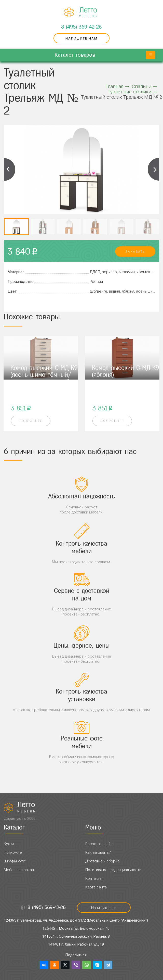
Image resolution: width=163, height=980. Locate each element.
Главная (117, 86)
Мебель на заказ (19, 870)
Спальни (144, 86)
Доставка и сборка (102, 861)
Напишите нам (81, 38)
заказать (135, 252)
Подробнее (31, 421)
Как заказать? (98, 852)
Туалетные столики (132, 92)
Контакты (94, 878)
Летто (88, 12)
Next (153, 169)
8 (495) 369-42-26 (81, 27)
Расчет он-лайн (99, 844)
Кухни (9, 844)
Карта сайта (96, 887)
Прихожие (13, 852)
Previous (10, 169)
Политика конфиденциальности (113, 870)
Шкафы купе (15, 861)
